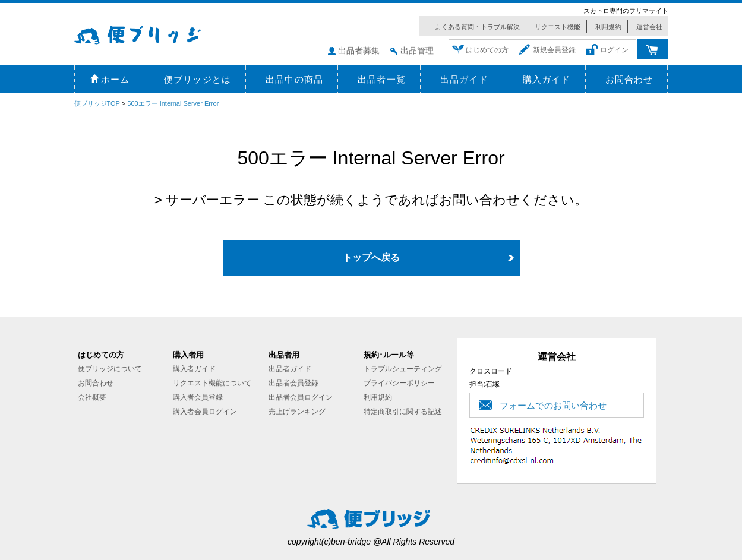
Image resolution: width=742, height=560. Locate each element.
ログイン (614, 50)
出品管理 (417, 50)
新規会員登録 (554, 50)
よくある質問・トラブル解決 (477, 27)
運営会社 (649, 27)
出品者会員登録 (293, 383)
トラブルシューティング (403, 369)
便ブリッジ (154, 33)
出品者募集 (359, 50)
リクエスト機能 (558, 27)
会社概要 (92, 397)
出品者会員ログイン (301, 397)
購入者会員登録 (198, 397)
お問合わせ (96, 383)
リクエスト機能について (212, 383)
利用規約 (608, 27)
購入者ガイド (194, 369)
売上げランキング (297, 412)
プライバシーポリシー (399, 383)
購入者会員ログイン (205, 412)
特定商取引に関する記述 (403, 412)
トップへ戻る (371, 257)
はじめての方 (487, 50)
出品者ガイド (290, 369)
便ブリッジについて (110, 369)
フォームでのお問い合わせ (553, 405)
